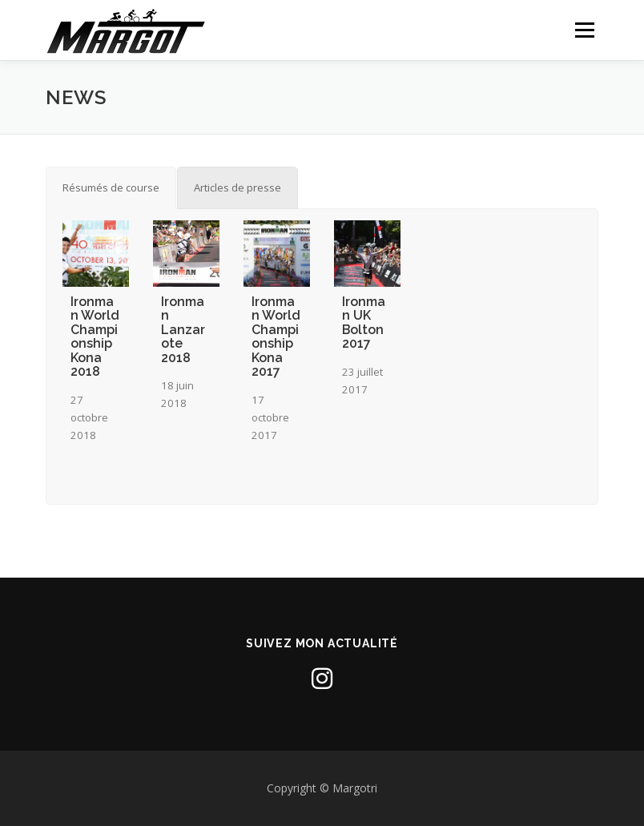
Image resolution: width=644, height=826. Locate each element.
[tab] (111, 187)
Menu (584, 30)
